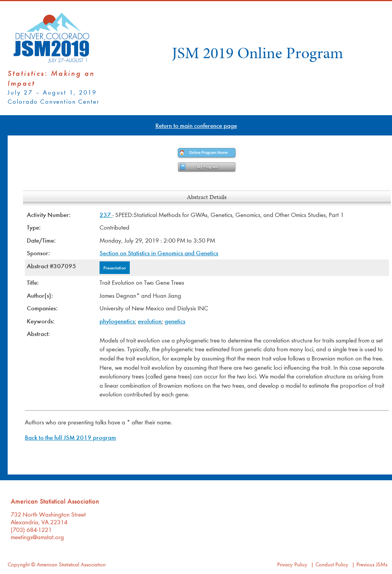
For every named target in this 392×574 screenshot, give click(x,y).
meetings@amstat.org (37, 537)
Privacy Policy (292, 564)
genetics (175, 321)
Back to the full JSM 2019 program (70, 437)
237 (106, 214)
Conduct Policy (332, 564)
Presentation (115, 267)
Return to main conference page (196, 125)
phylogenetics (117, 321)
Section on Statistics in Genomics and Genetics (159, 253)
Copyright (19, 564)
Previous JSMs (372, 564)
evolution (150, 321)
